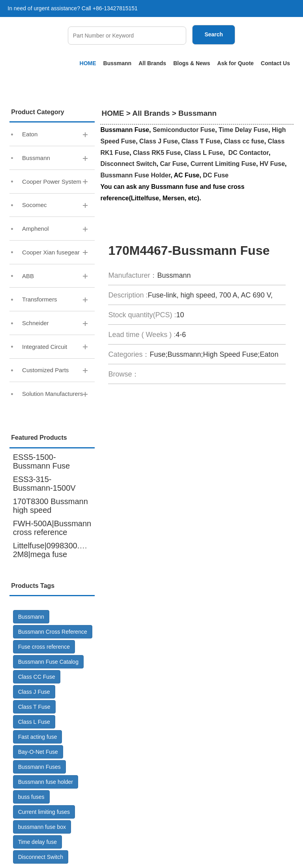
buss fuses (31, 797)
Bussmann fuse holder (46, 782)
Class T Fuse (34, 707)
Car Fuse (174, 164)
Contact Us (275, 63)
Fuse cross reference (44, 647)
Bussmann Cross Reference (53, 632)
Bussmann (118, 63)
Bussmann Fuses (39, 767)
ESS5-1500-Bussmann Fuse (42, 461)
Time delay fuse (37, 842)
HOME (88, 63)
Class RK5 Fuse (157, 153)
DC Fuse (216, 175)
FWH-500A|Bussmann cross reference (52, 528)
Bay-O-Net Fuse (38, 752)
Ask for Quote (236, 63)
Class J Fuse (34, 692)
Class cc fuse (244, 141)
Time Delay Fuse (243, 130)
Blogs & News (192, 63)
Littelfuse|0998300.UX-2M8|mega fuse (53, 550)
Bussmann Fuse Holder (135, 175)
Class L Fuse (34, 722)
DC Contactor (249, 153)
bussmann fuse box (42, 827)
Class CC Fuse (37, 677)
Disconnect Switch (41, 857)
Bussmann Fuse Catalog (48, 662)
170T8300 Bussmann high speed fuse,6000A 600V (50, 510)
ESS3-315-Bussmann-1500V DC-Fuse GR (44, 488)
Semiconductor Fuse (184, 130)
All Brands (152, 63)
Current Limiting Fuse (223, 164)
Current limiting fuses (44, 812)
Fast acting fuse (38, 737)
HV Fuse (272, 164)
